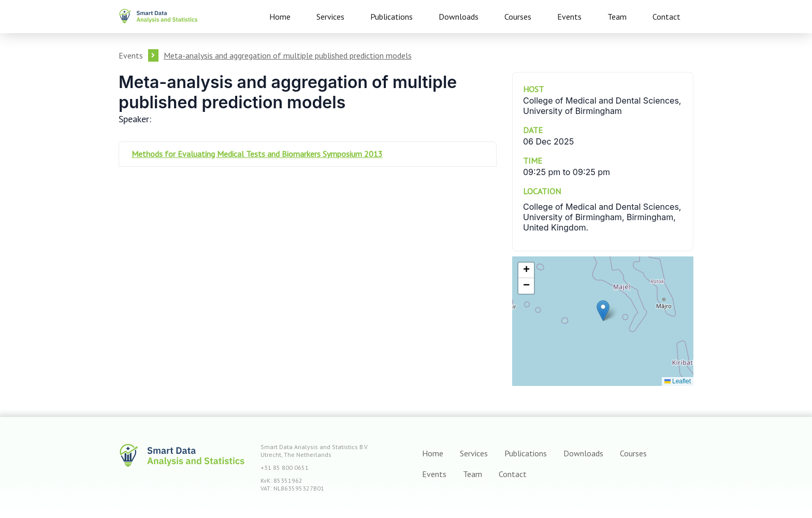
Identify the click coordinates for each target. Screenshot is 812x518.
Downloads (459, 17)
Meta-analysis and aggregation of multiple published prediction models (288, 55)
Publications (392, 17)
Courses (518, 17)
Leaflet (678, 381)
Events (569, 17)
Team (617, 17)
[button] (603, 311)
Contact (666, 17)
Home (280, 17)
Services (330, 17)
